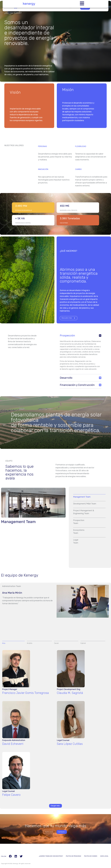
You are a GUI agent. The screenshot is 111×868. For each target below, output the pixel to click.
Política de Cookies (90, 857)
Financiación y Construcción (77, 386)
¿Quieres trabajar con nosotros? (50, 857)
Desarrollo (66, 378)
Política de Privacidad (73, 857)
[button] (81, 336)
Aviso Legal (104, 857)
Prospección (67, 336)
